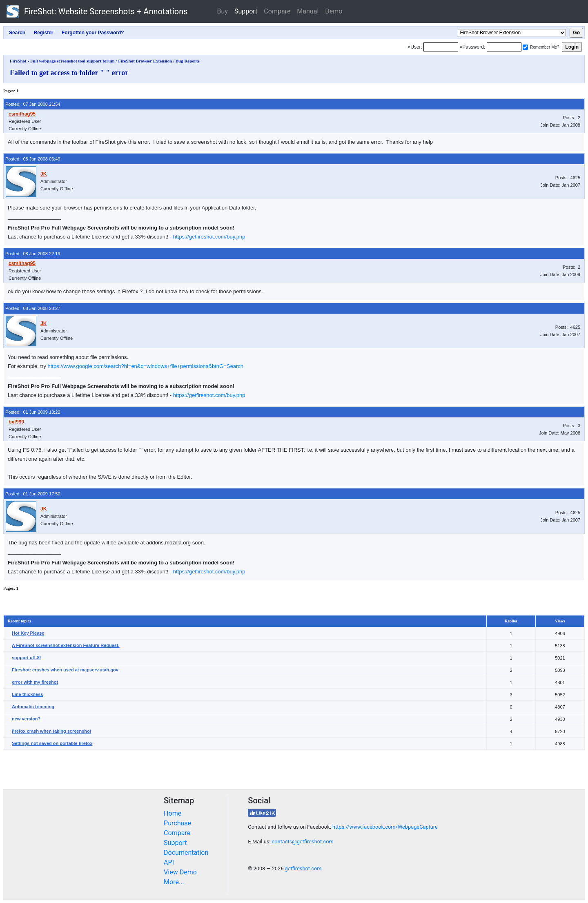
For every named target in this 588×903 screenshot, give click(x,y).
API (169, 862)
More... (174, 882)
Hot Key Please (28, 633)
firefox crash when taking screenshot (51, 731)
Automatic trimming (33, 707)
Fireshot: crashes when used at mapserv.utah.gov (65, 670)
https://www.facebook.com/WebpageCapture (385, 827)
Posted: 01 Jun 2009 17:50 (33, 494)
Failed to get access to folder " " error (69, 73)
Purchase (177, 823)
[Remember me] (525, 47)
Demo (334, 11)
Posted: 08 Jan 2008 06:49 (33, 159)
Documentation (186, 853)
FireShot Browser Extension (145, 61)
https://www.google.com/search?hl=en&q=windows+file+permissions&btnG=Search (146, 366)
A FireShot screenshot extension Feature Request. (66, 645)
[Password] (504, 47)
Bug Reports (188, 61)
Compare (277, 11)
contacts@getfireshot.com (303, 842)
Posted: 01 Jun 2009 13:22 (33, 412)
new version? (26, 719)
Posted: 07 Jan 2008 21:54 (33, 104)
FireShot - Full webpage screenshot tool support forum (62, 61)
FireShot (97, 11)
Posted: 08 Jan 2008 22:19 (33, 254)
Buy (223, 11)
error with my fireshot (35, 682)
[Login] (441, 47)
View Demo (180, 872)
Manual (308, 11)
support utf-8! (26, 658)
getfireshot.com (303, 868)
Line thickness (27, 694)
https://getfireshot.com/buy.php (209, 237)
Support (246, 11)
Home (173, 813)
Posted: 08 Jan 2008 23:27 (33, 308)
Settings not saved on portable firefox (52, 743)
